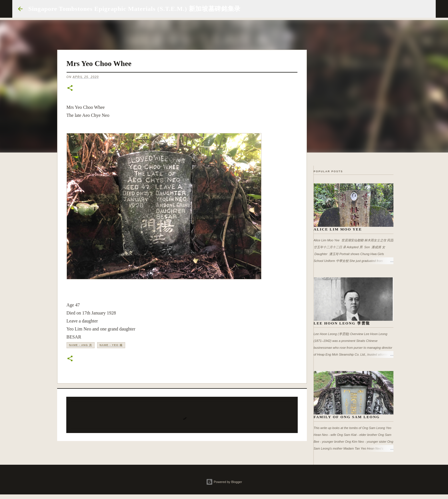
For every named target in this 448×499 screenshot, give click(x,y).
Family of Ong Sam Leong (347, 417)
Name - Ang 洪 (81, 345)
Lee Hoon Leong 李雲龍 (342, 323)
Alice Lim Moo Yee (338, 229)
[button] (70, 88)
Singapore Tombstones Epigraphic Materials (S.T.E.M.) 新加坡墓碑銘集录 (134, 9)
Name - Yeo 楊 (111, 345)
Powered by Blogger (224, 482)
